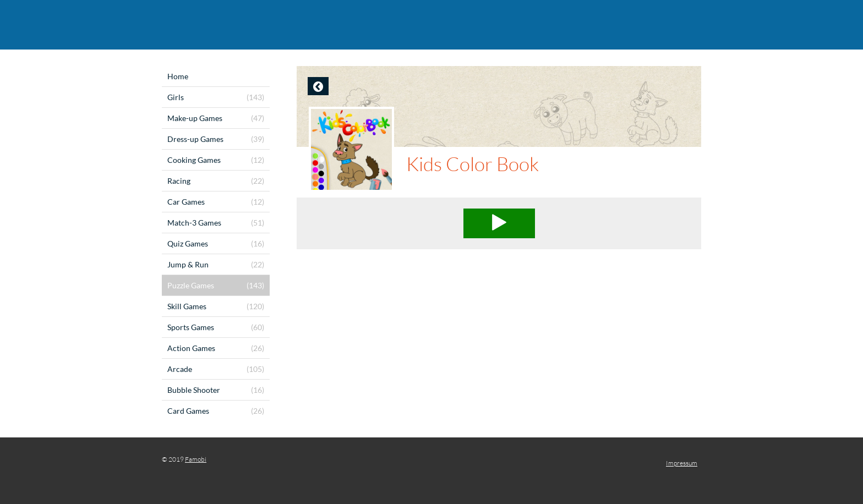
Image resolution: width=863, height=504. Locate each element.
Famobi (196, 459)
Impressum (682, 463)
